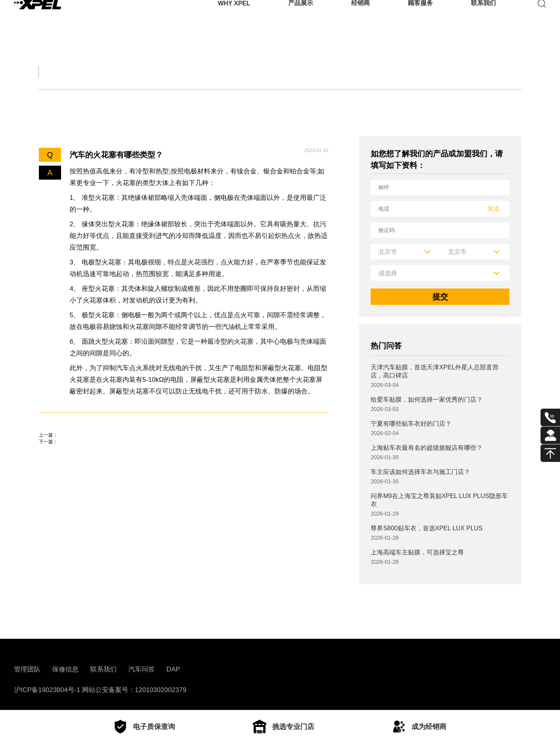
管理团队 (27, 669)
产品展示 (301, 17)
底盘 (88, 100)
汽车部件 (300, 72)
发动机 (50, 100)
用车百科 (366, 72)
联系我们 (483, 17)
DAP (173, 669)
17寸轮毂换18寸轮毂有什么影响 (94, 469)
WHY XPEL (234, 17)
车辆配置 (242, 100)
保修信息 (65, 669)
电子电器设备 (186, 100)
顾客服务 (420, 17)
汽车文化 (235, 72)
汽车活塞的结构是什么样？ (86, 446)
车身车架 (129, 100)
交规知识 (104, 72)
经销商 (360, 17)
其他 (284, 100)
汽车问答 (142, 669)
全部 (48, 72)
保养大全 (170, 72)
